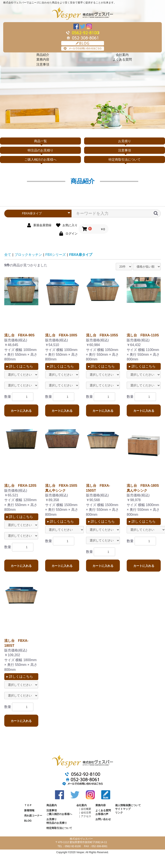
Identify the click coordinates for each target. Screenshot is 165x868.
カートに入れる (21, 411)
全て (8, 255)
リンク (119, 813)
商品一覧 (40, 141)
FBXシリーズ (56, 255)
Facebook (76, 26)
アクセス (86, 816)
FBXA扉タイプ (81, 255)
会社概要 (86, 809)
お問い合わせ (103, 819)
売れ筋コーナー (33, 816)
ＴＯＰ (28, 805)
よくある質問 (122, 59)
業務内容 (43, 59)
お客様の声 (102, 814)
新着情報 (29, 810)
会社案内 (122, 55)
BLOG (83, 43)
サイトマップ (123, 809)
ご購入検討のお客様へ (40, 159)
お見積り (125, 141)
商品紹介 (43, 55)
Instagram (89, 26)
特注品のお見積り (40, 150)
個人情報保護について (128, 805)
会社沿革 (86, 813)
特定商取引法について (125, 159)
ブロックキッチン (28, 255)
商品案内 (52, 805)
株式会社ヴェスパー (82, 14)
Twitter (83, 26)
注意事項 (43, 64)
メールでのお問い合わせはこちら (83, 49)
